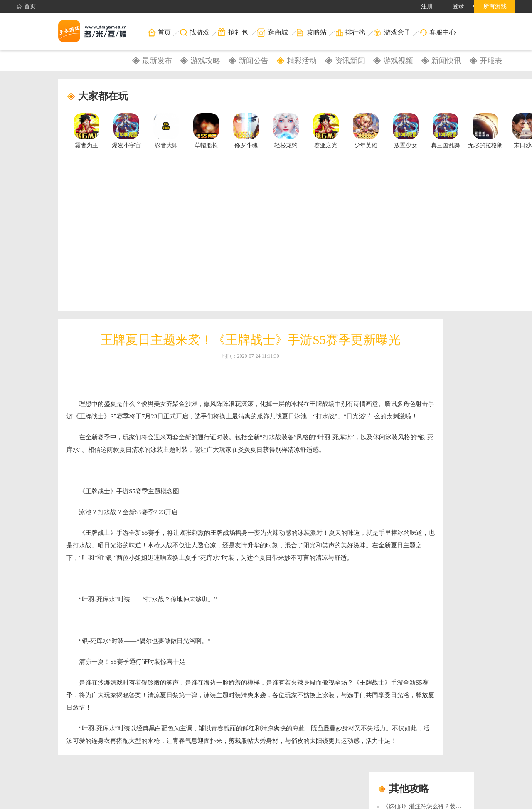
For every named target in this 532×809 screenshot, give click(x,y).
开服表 (491, 61)
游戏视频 (398, 61)
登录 (458, 6)
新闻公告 (254, 61)
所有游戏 (495, 6)
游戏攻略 (205, 61)
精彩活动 (302, 61)
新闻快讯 (446, 61)
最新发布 (157, 61)
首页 (26, 7)
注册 (427, 6)
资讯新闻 (350, 61)
